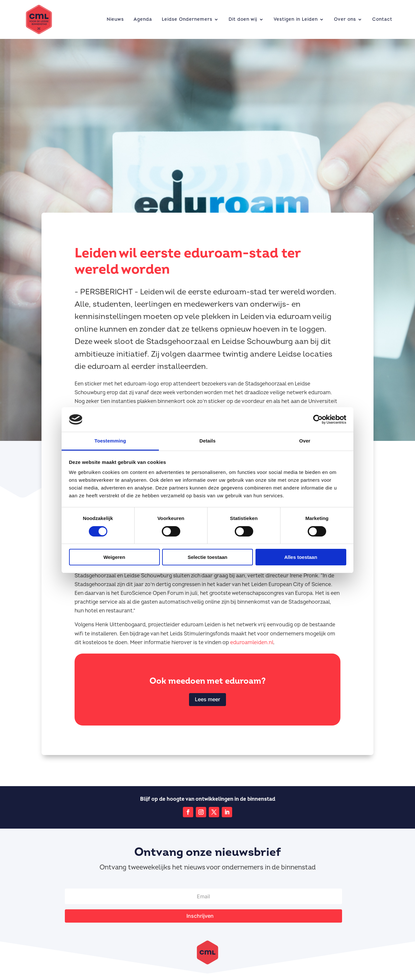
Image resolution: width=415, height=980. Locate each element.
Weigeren (114, 557)
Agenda (143, 19)
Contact (382, 19)
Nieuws (115, 19)
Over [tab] (305, 441)
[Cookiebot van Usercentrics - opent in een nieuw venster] (318, 419)
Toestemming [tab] (110, 441)
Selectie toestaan (208, 557)
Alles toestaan (301, 557)
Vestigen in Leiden (296, 19)
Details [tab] (207, 441)
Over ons (345, 19)
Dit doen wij (243, 19)
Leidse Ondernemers (187, 19)
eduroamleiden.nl (252, 643)
